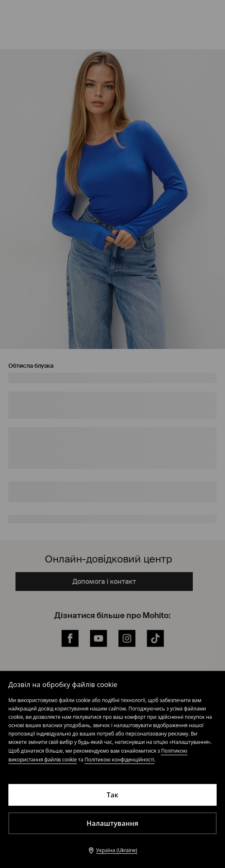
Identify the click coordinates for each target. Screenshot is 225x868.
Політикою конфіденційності (119, 760)
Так (112, 795)
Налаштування (112, 823)
